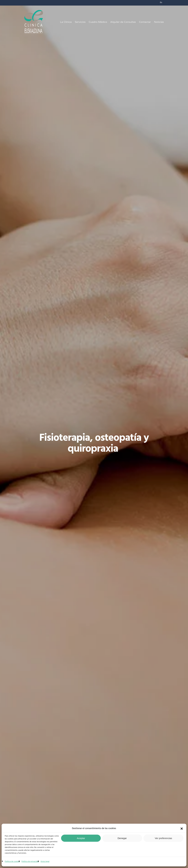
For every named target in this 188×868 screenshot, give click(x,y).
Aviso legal (45, 862)
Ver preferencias (163, 838)
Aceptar (81, 838)
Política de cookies (12, 862)
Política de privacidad (30, 862)
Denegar (122, 838)
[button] (182, 829)
